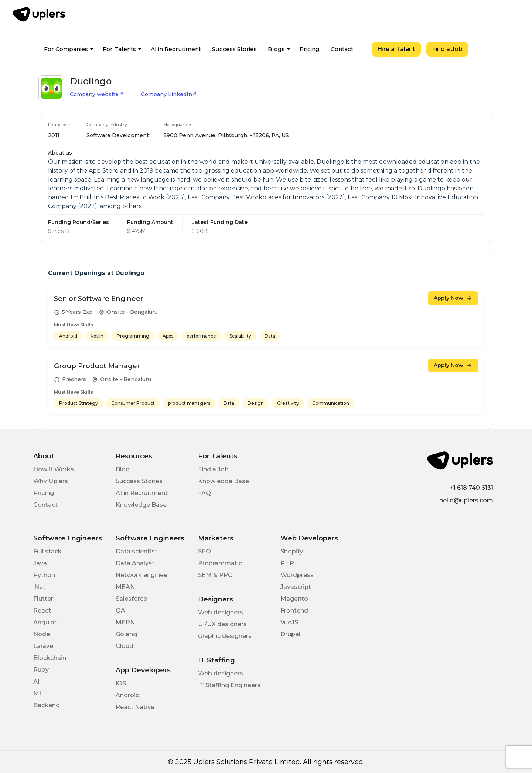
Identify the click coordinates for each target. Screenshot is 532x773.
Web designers (221, 612)
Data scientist (137, 551)
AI (36, 682)
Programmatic (220, 563)
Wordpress (297, 575)
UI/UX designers (222, 624)
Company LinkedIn (169, 94)
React (42, 611)
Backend (47, 705)
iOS (121, 683)
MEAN (125, 587)
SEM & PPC (215, 575)
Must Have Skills (74, 325)
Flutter (43, 599)
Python (44, 575)
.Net (39, 587)
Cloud (125, 646)
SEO (204, 551)
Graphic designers (225, 636)
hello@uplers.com (466, 500)
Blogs (276, 49)
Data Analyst (135, 563)
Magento (294, 599)
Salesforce (131, 599)
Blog (123, 469)
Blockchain (50, 658)
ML (38, 693)
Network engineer (143, 575)
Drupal (290, 634)
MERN (125, 622)
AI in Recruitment (176, 49)
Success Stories (234, 49)
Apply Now (453, 298)
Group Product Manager (97, 366)
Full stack (47, 551)
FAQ (204, 493)
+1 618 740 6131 (471, 488)
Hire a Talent (396, 49)
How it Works (54, 469)
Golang (126, 634)
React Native (135, 707)
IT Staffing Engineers (229, 685)
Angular (45, 622)
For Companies (66, 49)
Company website (97, 94)
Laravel (44, 646)
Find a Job (447, 49)
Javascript (296, 587)
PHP (287, 563)
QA (120, 611)
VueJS (289, 622)
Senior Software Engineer (99, 299)
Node (42, 634)
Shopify (292, 551)
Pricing (310, 49)
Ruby (41, 670)
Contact (342, 49)
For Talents (119, 49)
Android (128, 695)
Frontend (294, 611)
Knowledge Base (141, 505)
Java (40, 563)
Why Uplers (51, 481)
